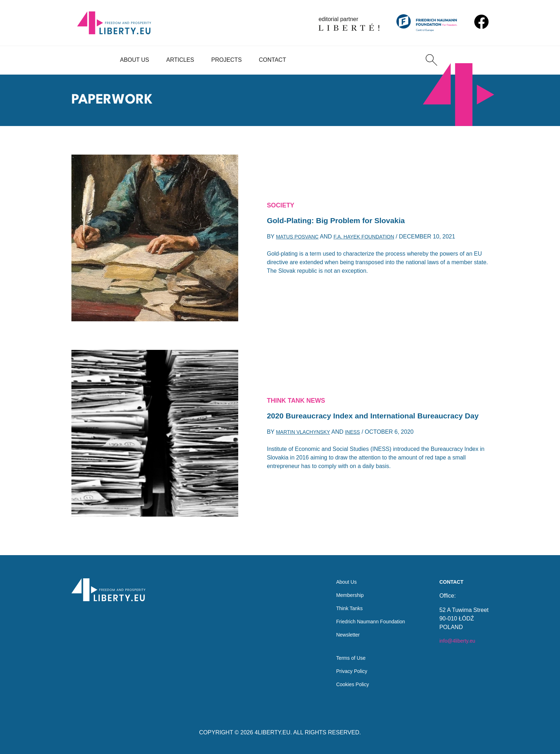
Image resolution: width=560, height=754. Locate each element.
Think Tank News (300, 393)
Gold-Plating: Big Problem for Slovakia (346, 221)
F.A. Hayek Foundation (374, 239)
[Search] (431, 60)
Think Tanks (342, 601)
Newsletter (340, 630)
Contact (272, 60)
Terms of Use (343, 655)
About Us (135, 60)
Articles (180, 60)
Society (282, 204)
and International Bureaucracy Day (352, 416)
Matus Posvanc (300, 239)
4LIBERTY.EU (272, 732)
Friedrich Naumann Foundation (366, 615)
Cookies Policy (345, 684)
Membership (342, 587)
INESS (361, 441)
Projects (226, 60)
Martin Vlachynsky (307, 441)
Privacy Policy (344, 670)
